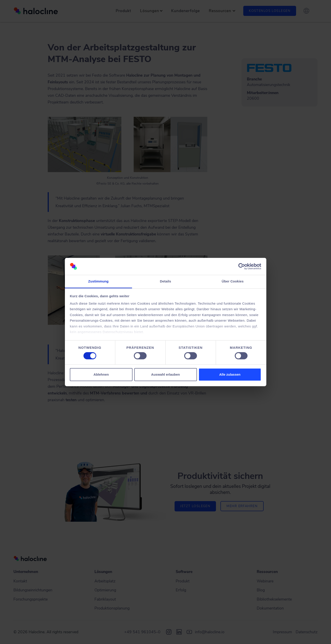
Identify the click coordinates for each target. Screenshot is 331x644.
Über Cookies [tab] (233, 281)
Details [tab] (166, 281)
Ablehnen (101, 374)
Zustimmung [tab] (98, 281)
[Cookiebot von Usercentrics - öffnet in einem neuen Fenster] (242, 266)
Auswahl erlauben (165, 374)
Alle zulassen (230, 374)
